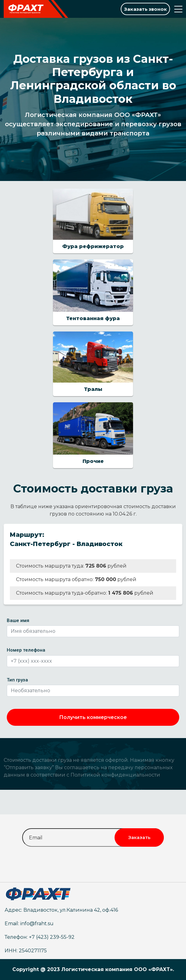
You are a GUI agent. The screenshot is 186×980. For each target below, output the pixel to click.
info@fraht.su (37, 924)
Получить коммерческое (93, 717)
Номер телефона (26, 650)
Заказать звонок (146, 9)
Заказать (139, 837)
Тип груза (17, 680)
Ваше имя (18, 621)
